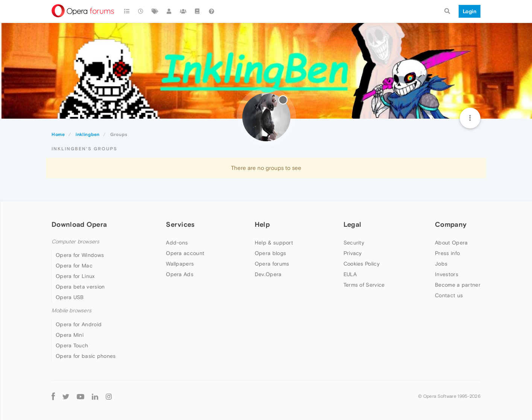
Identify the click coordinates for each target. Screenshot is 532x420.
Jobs (441, 264)
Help (262, 224)
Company (451, 224)
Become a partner (458, 285)
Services (180, 224)
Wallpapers (180, 264)
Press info (447, 253)
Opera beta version (80, 287)
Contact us (449, 295)
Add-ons (177, 243)
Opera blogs (270, 253)
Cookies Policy (362, 264)
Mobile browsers (71, 311)
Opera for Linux (75, 276)
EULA (350, 274)
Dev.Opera (268, 274)
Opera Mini (70, 335)
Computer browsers (75, 242)
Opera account (185, 253)
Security (354, 243)
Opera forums (272, 264)
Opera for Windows (80, 255)
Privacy (353, 253)
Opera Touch (72, 345)
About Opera (451, 243)
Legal (353, 224)
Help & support (274, 243)
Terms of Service (364, 285)
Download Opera (79, 224)
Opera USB (70, 297)
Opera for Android (79, 324)
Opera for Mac (74, 266)
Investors (447, 274)
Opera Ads (180, 274)
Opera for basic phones (86, 356)
